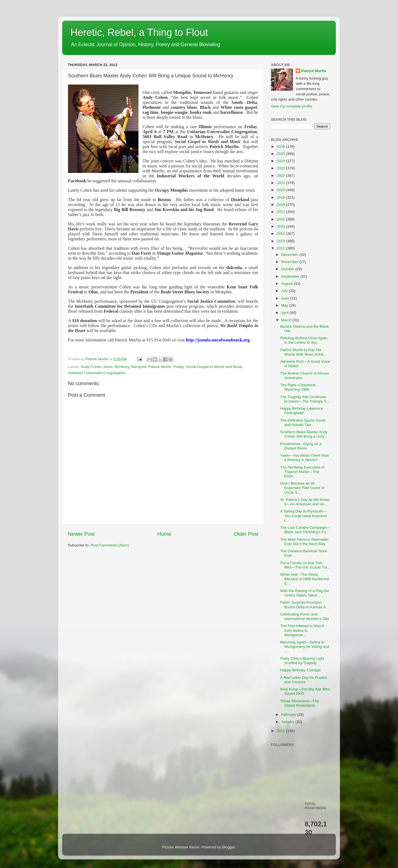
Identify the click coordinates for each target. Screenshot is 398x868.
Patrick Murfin (160, 367)
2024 (281, 161)
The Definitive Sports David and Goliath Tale (303, 423)
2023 (281, 168)
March (287, 320)
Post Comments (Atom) (110, 545)
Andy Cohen (91, 367)
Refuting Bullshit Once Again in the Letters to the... (304, 340)
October (288, 269)
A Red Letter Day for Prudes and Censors (304, 680)
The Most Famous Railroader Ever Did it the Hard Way (304, 542)
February (289, 715)
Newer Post (81, 534)
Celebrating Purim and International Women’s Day (305, 616)
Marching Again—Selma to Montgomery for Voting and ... (305, 647)
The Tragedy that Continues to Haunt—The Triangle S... (305, 399)
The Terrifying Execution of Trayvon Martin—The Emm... (302, 472)
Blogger (229, 847)
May (285, 305)
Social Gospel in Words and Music (214, 367)
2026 (281, 147)
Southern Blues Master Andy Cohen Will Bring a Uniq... (304, 434)
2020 (281, 190)
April (285, 313)
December (290, 255)
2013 (281, 241)
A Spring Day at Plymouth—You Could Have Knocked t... (303, 516)
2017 (281, 212)
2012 (281, 248)
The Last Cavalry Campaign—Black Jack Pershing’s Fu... (305, 530)
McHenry (122, 367)
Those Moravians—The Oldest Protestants (300, 703)
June (286, 298)
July (285, 291)
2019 (281, 197)
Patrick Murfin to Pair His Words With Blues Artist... (303, 352)
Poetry (179, 367)
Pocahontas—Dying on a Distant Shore (301, 446)
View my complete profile (292, 106)
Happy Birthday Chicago (300, 670)
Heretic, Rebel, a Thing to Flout (139, 32)
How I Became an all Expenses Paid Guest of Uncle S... (302, 488)
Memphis (139, 367)
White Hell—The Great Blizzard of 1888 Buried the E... (305, 579)
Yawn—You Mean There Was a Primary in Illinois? (305, 458)
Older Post (246, 534)
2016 (281, 219)
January (288, 722)
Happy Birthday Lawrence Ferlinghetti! (302, 411)
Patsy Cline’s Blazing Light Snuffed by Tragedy (302, 661)
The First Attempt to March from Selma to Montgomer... (302, 630)
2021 (281, 183)
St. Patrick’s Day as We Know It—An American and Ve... (305, 502)
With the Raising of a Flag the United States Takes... (305, 593)
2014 (281, 234)
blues (108, 367)
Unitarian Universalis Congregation (97, 373)
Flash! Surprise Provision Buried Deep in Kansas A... (305, 605)
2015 (281, 226)
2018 (281, 205)
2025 (281, 154)
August (287, 284)
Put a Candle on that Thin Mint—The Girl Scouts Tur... (305, 565)
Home (164, 534)
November (290, 262)
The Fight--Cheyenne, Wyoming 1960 (298, 387)
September (291, 276)
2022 (281, 176)
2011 (281, 731)
